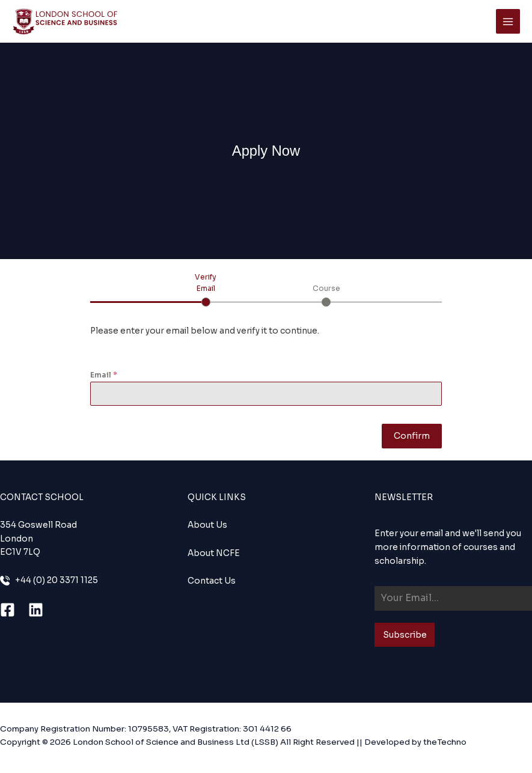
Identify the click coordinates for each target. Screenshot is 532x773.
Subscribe (405, 635)
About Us (207, 525)
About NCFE (214, 553)
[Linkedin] (36, 610)
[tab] (206, 289)
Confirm (412, 436)
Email (104, 375)
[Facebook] (8, 610)
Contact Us (212, 581)
